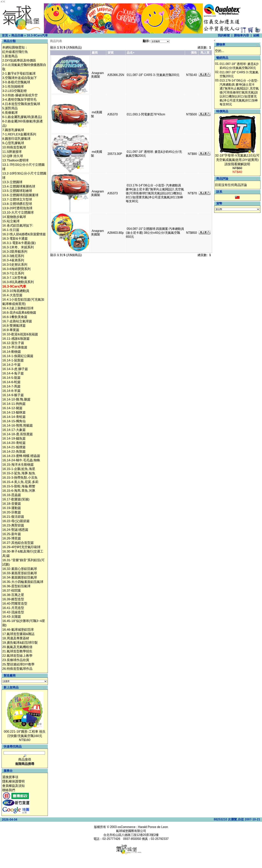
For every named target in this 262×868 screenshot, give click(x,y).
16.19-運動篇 (12, 508)
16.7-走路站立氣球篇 (17, 321)
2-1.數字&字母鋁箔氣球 (19, 74)
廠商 (95, 53)
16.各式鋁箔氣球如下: (18, 226)
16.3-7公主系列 (13, 273)
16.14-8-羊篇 (11, 391)
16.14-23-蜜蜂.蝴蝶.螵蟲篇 (21, 456)
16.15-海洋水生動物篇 (18, 465)
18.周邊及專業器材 (16, 638)
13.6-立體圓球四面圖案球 (20, 195)
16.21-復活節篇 (13, 517)
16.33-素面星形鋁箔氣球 (20, 573)
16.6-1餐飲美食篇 (15, 317)
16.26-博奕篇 (12, 538)
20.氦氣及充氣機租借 (17, 647)
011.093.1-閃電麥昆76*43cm (146, 114)
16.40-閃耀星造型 (15, 604)
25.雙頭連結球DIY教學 (18, 664)
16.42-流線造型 (13, 612)
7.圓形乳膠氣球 (13, 130)
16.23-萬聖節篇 (13, 525)
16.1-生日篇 (11, 230)
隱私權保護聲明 (13, 781)
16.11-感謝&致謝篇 (16, 339)
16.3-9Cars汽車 (37, 35)
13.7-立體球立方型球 (17, 199)
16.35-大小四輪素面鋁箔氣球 (23, 582)
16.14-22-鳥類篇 (14, 452)
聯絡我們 (9, 790)
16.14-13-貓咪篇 (14, 412)
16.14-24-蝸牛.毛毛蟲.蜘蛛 (21, 460)
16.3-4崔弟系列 (13, 260)
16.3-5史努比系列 (15, 265)
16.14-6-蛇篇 (11, 382)
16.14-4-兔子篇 (13, 373)
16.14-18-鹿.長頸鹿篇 (18, 434)
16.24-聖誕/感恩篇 (15, 530)
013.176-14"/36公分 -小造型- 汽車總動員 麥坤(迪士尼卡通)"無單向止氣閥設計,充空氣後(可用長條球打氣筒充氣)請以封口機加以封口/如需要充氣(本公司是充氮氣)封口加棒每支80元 (155, 193)
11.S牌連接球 (12, 152)
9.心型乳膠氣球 (13, 143)
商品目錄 (17, 35)
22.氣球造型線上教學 (17, 656)
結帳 (256, 35)
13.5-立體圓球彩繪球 (17, 191)
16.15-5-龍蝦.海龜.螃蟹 (19, 486)
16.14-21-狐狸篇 (14, 447)
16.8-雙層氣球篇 (14, 326)
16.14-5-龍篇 (11, 378)
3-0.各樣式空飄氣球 (16, 82)
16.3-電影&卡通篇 (15, 239)
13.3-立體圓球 (12, 182)
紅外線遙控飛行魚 (15, 52)
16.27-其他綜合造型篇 (18, 543)
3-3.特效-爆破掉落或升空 (20, 95)
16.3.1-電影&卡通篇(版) (19, 243)
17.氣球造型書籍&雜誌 (18, 634)
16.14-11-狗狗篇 (14, 404)
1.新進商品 (10, 56)
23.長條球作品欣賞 (16, 660)
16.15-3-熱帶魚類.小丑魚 (20, 478)
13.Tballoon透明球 (15, 160)
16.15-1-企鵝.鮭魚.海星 (19, 469)
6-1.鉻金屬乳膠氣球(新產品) (22, 117)
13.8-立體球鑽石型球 (17, 204)
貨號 (111, 53)
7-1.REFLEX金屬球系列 (19, 134)
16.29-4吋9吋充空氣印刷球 (21, 547)
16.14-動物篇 (12, 352)
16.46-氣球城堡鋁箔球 (18, 630)
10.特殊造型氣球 (14, 147)
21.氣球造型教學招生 (17, 651)
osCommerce (126, 827)
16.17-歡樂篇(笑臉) (16, 499)
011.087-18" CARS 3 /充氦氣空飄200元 (153, 75)
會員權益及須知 (13, 786)
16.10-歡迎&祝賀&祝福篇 (20, 334)
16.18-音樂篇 (12, 504)
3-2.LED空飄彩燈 (15, 91)
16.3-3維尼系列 (13, 256)
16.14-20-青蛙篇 (14, 443)
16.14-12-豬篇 (12, 408)
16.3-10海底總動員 (16, 291)
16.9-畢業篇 (11, 330)
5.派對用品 (10, 108)
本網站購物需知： (15, 47)
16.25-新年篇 (12, 534)
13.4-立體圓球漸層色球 (19, 186)
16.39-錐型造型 (13, 599)
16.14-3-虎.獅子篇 (15, 369)
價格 (194, 53)
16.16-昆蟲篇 (12, 495)
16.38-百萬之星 (13, 595)
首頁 (5, 35)
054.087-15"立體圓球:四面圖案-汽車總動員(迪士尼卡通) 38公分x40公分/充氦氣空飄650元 (155, 233)
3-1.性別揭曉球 (13, 87)
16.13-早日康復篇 (15, 347)
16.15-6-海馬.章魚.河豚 (19, 491)
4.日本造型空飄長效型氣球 (21, 104)
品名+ (131, 53)
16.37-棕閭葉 (12, 591)
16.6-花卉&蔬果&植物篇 (19, 313)
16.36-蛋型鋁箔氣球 (16, 586)
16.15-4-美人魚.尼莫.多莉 (20, 482)
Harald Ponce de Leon (153, 827)
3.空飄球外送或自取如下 (20, 78)
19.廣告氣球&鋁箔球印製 (20, 643)
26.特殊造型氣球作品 (17, 669)
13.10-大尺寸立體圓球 (18, 213)
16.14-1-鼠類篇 (13, 360)
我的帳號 (224, 35)
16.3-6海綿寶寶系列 (16, 269)
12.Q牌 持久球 (13, 156)
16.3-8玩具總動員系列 (18, 282)
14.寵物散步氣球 (14, 217)
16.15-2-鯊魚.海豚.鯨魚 (19, 473)
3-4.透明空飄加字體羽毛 (19, 100)
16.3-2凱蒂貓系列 (15, 252)
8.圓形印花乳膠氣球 (16, 139)
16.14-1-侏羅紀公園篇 (18, 356)
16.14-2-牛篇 (11, 365)
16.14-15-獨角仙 (14, 421)
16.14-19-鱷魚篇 (14, 439)
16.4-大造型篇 (12, 295)
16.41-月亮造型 (13, 608)
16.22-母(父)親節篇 (16, 521)
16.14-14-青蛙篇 (14, 417)
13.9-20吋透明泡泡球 (17, 208)
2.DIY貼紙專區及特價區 (19, 61)
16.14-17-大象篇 (14, 430)
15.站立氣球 (11, 221)
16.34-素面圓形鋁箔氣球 (20, 578)
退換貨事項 (10, 777)
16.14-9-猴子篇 (13, 395)
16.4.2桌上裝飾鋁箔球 (18, 308)
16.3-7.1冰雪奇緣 (15, 278)
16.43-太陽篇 (12, 617)
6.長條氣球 (10, 113)
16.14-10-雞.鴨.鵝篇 (16, 399)
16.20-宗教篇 (12, 512)
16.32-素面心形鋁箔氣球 (20, 569)
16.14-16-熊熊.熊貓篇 (18, 426)
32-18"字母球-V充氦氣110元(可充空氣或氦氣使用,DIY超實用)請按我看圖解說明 (237, 160)
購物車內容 (241, 35)
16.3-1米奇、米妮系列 (18, 247)
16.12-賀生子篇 (13, 343)
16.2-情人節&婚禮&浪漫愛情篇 (24, 234)
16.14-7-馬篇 (11, 386)
